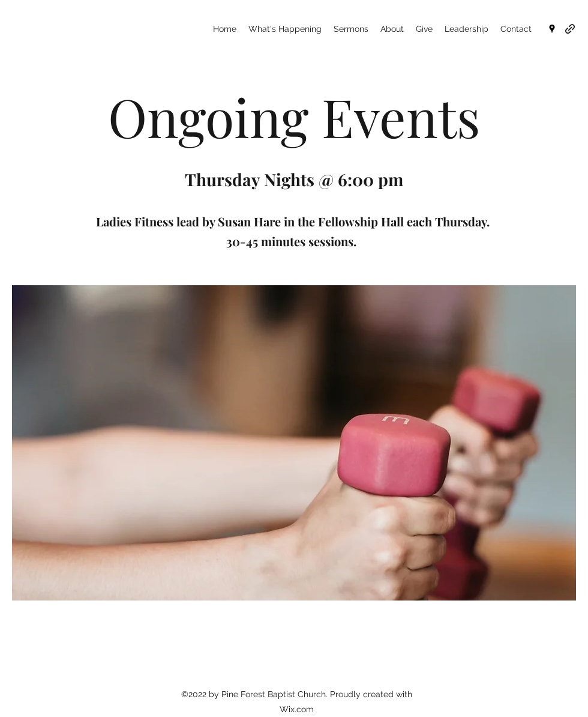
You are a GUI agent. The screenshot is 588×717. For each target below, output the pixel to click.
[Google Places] (552, 29)
